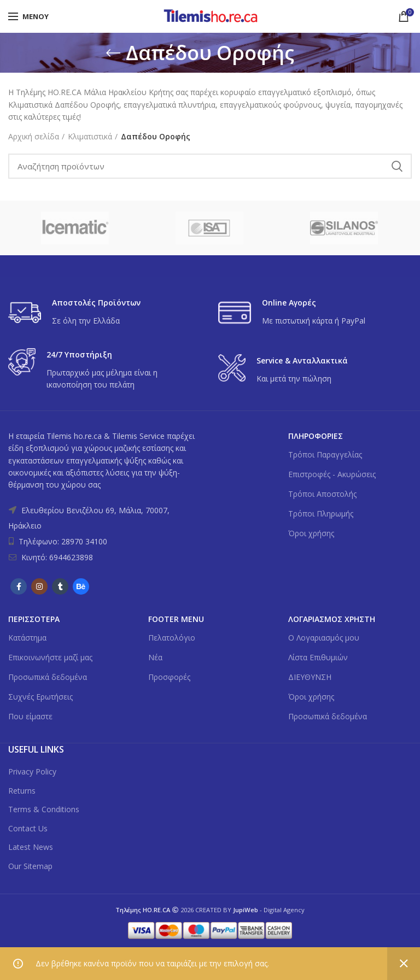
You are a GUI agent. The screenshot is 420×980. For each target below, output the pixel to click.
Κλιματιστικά (90, 136)
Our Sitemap (30, 866)
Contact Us (28, 828)
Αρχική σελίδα (34, 136)
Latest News (31, 847)
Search (397, 166)
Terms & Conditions (44, 809)
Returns (22, 791)
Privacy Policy (32, 771)
